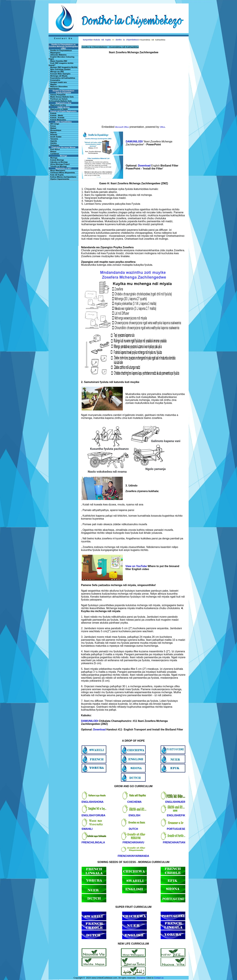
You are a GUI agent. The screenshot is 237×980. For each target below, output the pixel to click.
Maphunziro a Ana (58, 105)
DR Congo (55, 124)
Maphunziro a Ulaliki (59, 109)
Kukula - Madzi (57, 115)
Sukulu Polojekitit (58, 95)
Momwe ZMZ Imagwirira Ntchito (64, 67)
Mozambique (56, 130)
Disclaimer (141, 978)
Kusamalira (55, 80)
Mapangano (55, 53)
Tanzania (54, 139)
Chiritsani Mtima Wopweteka (63, 173)
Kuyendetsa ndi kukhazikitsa (63, 78)
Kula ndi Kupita (57, 175)
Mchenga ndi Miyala (59, 76)
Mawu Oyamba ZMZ (59, 61)
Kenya (53, 126)
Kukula (53, 113)
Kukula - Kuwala (57, 118)
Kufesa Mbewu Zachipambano (63, 177)
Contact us (159, 978)
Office (162, 127)
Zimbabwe (55, 145)
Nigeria (53, 132)
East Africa (55, 149)
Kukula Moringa (57, 160)
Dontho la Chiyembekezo (61, 50)
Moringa (54, 158)
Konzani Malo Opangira (60, 74)
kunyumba (87, 40)
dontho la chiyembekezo (127, 40)
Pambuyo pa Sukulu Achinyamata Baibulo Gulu (60, 100)
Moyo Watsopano (58, 170)
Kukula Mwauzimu (58, 120)
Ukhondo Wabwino (59, 55)
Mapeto (54, 84)
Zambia (54, 143)
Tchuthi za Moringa (59, 166)
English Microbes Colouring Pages (62, 58)
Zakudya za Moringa (59, 162)
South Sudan (56, 137)
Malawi (53, 128)
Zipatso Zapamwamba (60, 179)
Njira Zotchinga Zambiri (60, 69)
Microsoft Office (122, 127)
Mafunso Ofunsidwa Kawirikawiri (58, 88)
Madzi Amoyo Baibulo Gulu (62, 97)
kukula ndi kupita (102, 40)
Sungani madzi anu (59, 82)
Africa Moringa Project (60, 164)
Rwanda (54, 135)
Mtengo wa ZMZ (57, 72)
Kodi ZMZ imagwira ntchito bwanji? (61, 64)
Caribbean (55, 154)
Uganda (54, 141)
